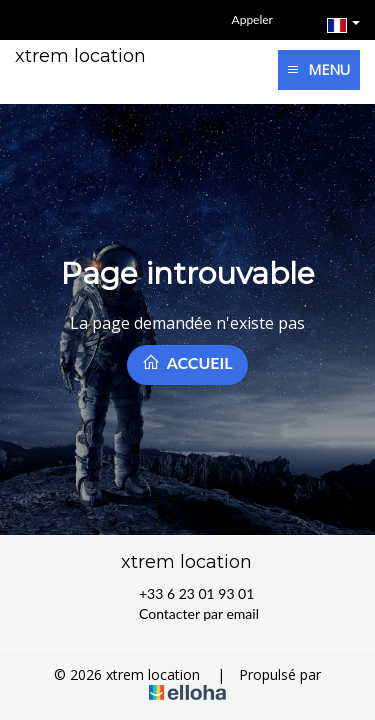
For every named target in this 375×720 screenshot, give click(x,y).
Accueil (187, 362)
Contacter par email (187, 614)
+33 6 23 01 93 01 (185, 594)
